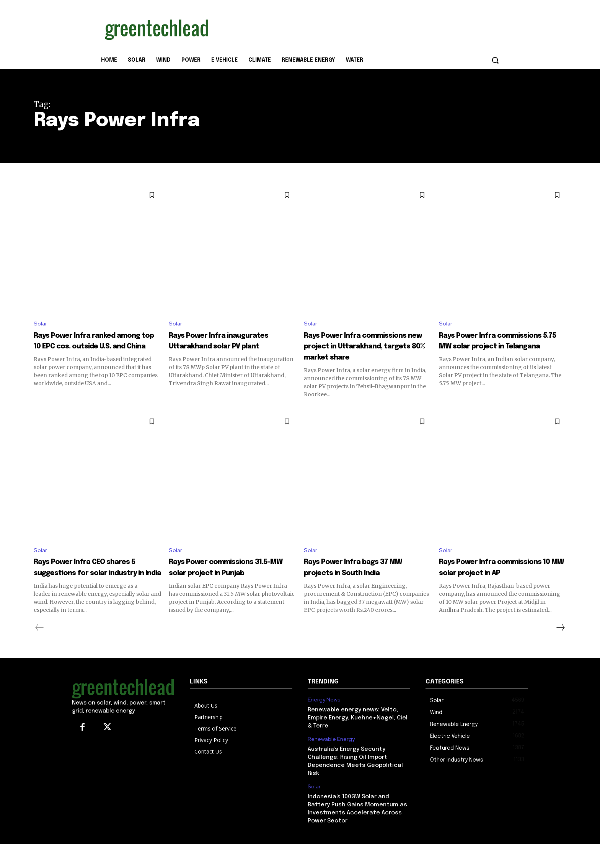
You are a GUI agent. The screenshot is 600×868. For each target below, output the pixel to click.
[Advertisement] (357, 28)
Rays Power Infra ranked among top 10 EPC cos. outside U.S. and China (92, 347)
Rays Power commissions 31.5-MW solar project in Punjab (229, 585)
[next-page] (560, 651)
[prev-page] (40, 651)
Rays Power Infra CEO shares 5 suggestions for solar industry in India (94, 585)
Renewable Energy (331, 763)
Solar (41, 324)
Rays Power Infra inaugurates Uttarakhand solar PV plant (230, 347)
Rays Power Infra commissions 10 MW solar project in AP (500, 585)
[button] (495, 60)
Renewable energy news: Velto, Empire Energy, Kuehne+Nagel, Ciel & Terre (358, 742)
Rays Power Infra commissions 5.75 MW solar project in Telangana (501, 347)
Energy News (324, 724)
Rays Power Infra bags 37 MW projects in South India (364, 585)
